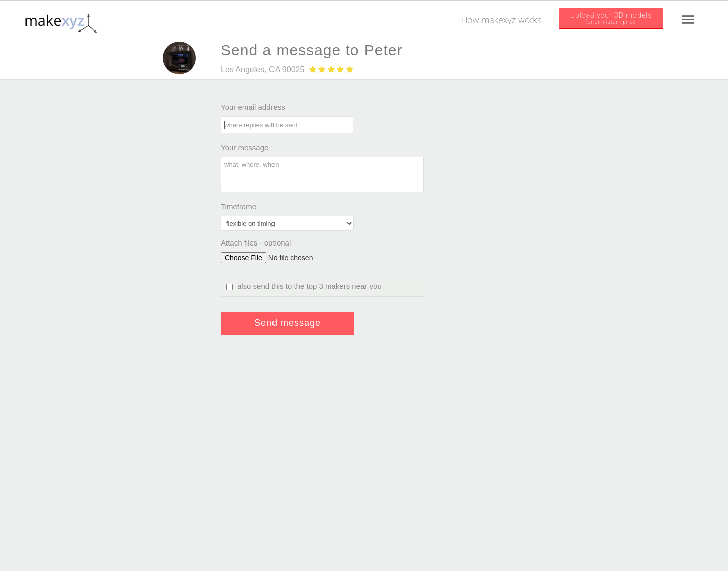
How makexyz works (502, 20)
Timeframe (239, 207)
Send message (288, 323)
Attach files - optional (256, 243)
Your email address (253, 107)
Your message (245, 148)
